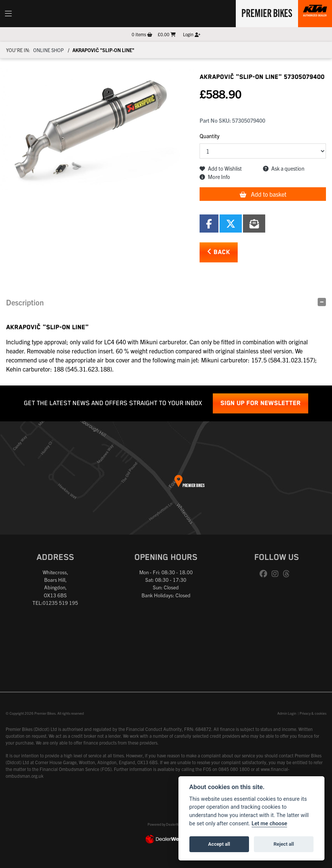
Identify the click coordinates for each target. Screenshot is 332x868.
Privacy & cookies (313, 713)
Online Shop (48, 50)
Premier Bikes (267, 12)
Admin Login (287, 713)
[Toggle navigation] (8, 14)
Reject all (284, 844)
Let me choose (270, 824)
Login (192, 34)
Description (25, 302)
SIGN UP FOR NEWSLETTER (261, 403)
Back (219, 252)
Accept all (219, 844)
